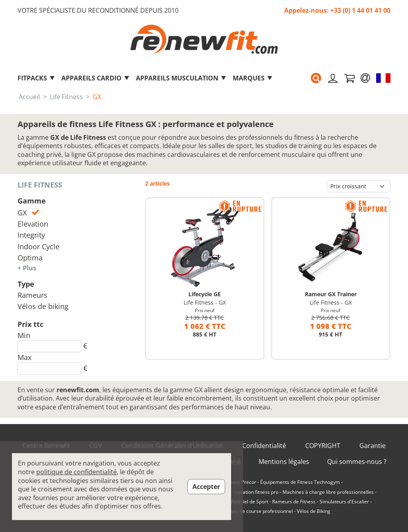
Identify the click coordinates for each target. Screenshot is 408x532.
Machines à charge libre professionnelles (328, 492)
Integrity (31, 235)
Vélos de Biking (314, 511)
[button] (316, 78)
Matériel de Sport (249, 502)
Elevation (33, 224)
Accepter (206, 487)
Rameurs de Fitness (294, 502)
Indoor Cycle (38, 246)
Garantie (373, 446)
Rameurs (32, 295)
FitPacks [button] (36, 78)
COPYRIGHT (323, 446)
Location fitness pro (257, 492)
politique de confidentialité (76, 472)
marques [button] (253, 78)
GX (28, 213)
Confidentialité (264, 446)
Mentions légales (284, 462)
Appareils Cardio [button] (96, 78)
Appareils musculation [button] (181, 78)
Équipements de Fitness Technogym (300, 482)
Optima (30, 258)
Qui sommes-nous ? (357, 462)
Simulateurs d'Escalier (344, 502)
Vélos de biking (43, 306)
